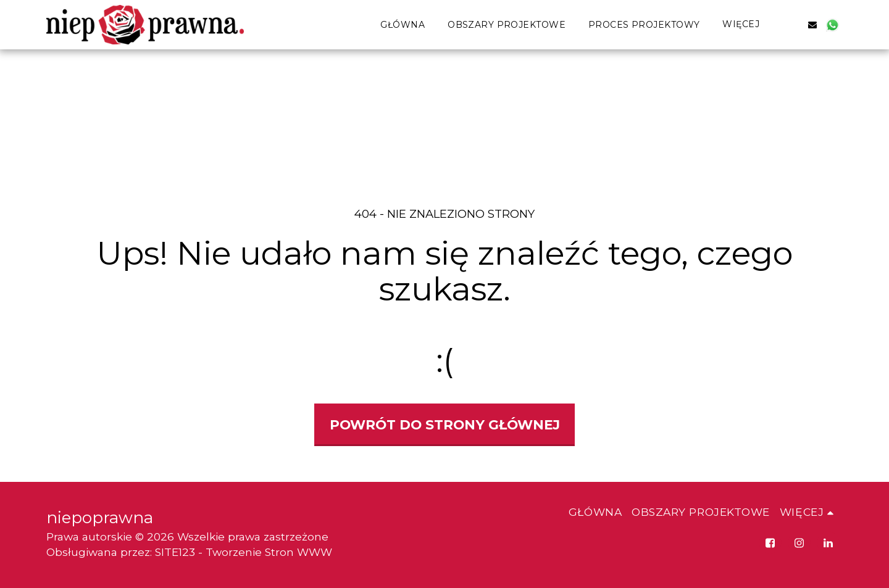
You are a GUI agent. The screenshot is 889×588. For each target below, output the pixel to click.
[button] (793, 24)
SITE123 (175, 552)
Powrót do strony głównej (445, 424)
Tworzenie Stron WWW (269, 552)
